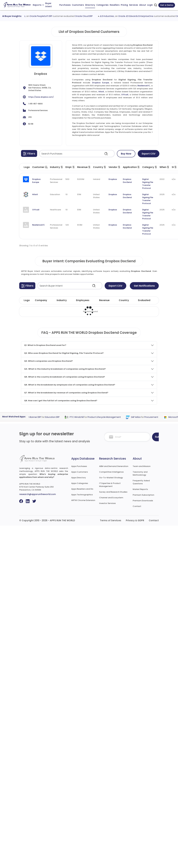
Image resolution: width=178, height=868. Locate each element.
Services (134, 5)
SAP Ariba (138, 417)
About (143, 5)
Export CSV (149, 154)
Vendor (114, 167)
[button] (29, 153)
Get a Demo (167, 5)
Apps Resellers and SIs (82, 489)
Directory (90, 5)
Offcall (125, 95)
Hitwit (101, 92)
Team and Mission (142, 466)
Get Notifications (144, 286)
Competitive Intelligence (111, 472)
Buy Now (126, 154)
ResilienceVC (144, 86)
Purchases (65, 5)
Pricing (124, 5)
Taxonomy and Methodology (140, 473)
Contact (137, 506)
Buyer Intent (49, 5)
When (164, 167)
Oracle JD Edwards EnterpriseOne (138, 16)
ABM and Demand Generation (114, 466)
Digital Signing (146, 181)
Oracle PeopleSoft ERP (43, 16)
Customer (40, 167)
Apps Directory (79, 478)
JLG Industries (109, 16)
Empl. (70, 167)
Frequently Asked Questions (141, 482)
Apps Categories (80, 483)
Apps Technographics (82, 495)
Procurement (154, 417)
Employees (83, 300)
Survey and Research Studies (113, 492)
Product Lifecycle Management (107, 417)
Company (41, 300)
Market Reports (140, 489)
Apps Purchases (79, 466)
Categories (102, 5)
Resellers (115, 5)
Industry (57, 167)
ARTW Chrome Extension (83, 500)
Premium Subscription (143, 495)
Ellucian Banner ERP (34, 417)
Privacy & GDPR (135, 520)
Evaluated (144, 300)
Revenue (84, 167)
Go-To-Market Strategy (111, 478)
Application (131, 167)
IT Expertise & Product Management (110, 485)
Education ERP (55, 417)
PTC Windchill (79, 417)
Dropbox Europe (101, 83)
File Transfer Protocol (148, 185)
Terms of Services (111, 520)
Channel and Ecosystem (111, 498)
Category (150, 167)
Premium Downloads (143, 501)
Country (100, 167)
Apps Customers (80, 472)
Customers (78, 5)
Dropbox (113, 179)
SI (174, 167)
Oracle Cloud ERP (86, 16)
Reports (38, 5)
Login (150, 5)
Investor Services (107, 503)
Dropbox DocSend (127, 181)
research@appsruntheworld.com (37, 494)
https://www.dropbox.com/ (41, 97)
